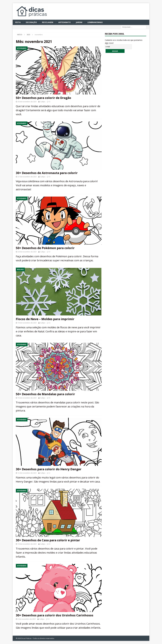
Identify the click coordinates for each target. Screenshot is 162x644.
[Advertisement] (126, 98)
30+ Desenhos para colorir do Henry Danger (49, 469)
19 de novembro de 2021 (27, 323)
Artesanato (64, 22)
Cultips (43, 102)
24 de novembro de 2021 (27, 252)
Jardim (79, 22)
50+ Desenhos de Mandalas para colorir (45, 394)
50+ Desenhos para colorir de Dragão (43, 98)
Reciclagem (48, 22)
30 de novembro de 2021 (27, 102)
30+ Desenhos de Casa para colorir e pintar (48, 540)
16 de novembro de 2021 (27, 398)
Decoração (31, 22)
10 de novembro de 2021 (27, 544)
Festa (18, 22)
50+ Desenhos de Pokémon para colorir (45, 248)
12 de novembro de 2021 (27, 473)
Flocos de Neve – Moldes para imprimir (45, 319)
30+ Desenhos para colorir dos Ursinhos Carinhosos (55, 615)
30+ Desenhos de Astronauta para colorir (47, 173)
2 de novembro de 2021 (27, 619)
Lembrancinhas (95, 22)
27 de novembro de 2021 (27, 177)
